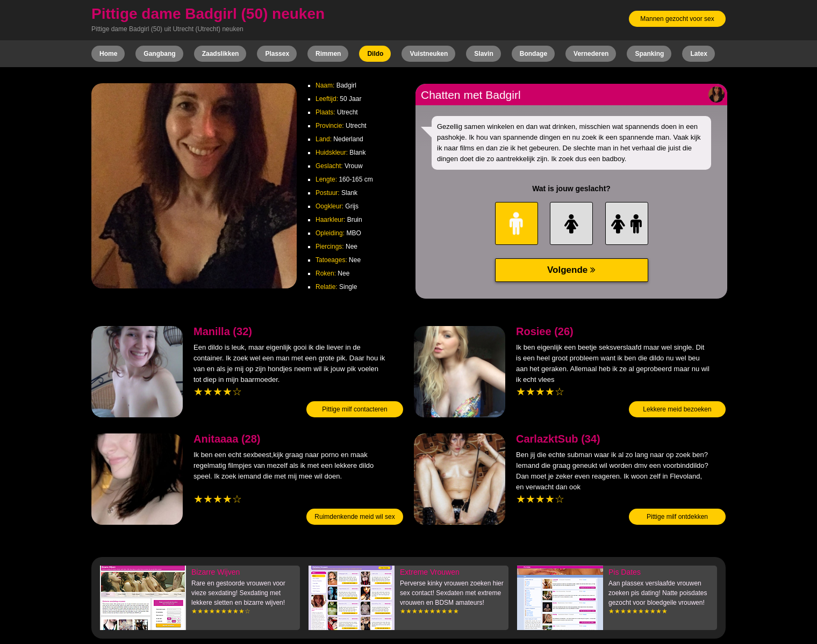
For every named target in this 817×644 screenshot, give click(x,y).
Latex (698, 54)
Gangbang (159, 54)
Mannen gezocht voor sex (677, 19)
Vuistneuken (429, 54)
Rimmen (328, 54)
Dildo (375, 54)
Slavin (483, 54)
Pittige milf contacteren (354, 409)
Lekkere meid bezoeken (677, 409)
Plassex (277, 54)
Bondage (533, 54)
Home (108, 54)
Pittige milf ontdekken (677, 517)
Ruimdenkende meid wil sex (354, 517)
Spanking (649, 54)
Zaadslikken (221, 54)
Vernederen (591, 54)
